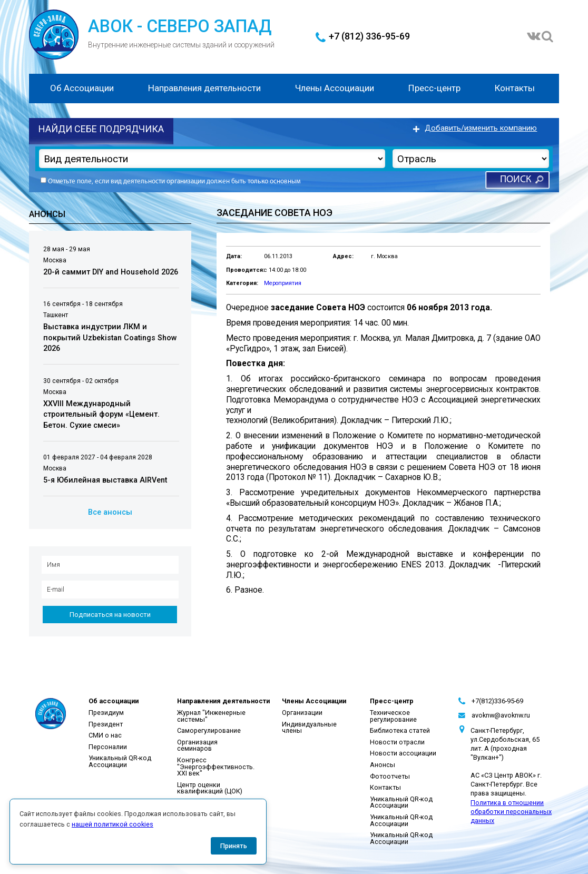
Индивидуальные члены (309, 728)
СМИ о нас (105, 735)
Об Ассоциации (82, 88)
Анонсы (383, 765)
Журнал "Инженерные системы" (211, 716)
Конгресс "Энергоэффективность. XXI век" (216, 767)
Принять (234, 846)
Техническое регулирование (393, 716)
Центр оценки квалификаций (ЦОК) (210, 788)
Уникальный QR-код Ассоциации (120, 761)
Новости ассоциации (403, 753)
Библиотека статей (400, 730)
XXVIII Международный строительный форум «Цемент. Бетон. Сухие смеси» (101, 415)
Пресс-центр (434, 88)
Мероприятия (283, 283)
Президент (106, 724)
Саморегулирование (209, 730)
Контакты (515, 88)
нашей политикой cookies (112, 824)
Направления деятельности (204, 88)
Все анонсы (110, 512)
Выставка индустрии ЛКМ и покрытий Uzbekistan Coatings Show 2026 (110, 338)
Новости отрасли (397, 742)
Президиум (106, 713)
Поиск (516, 180)
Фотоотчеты (390, 776)
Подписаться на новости (110, 615)
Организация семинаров (197, 745)
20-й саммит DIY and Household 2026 (111, 272)
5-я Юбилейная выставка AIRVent (105, 480)
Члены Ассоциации (335, 88)
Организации (302, 713)
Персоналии (108, 747)
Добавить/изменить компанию (481, 128)
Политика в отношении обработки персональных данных (511, 812)
